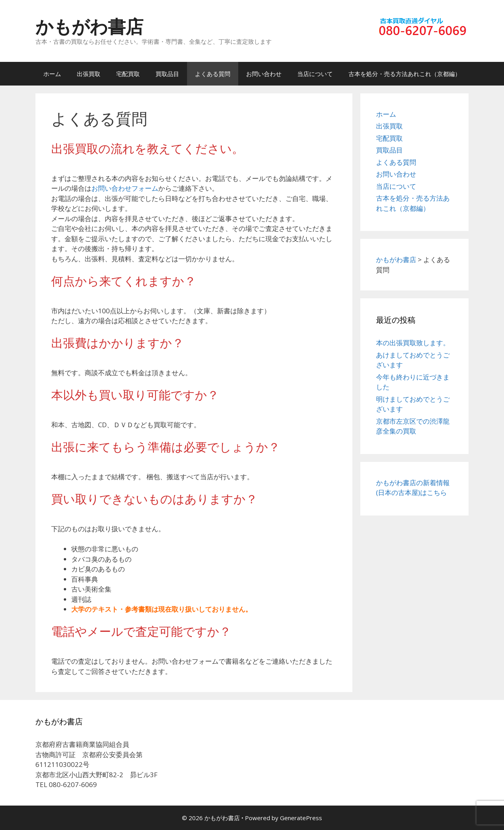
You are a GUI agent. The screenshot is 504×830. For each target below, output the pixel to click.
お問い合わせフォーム (125, 188)
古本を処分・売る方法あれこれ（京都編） (405, 74)
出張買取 (89, 74)
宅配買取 (128, 74)
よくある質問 (213, 74)
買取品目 (167, 74)
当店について (315, 74)
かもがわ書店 (89, 26)
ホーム (52, 74)
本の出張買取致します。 (413, 343)
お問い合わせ (264, 74)
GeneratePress (301, 818)
